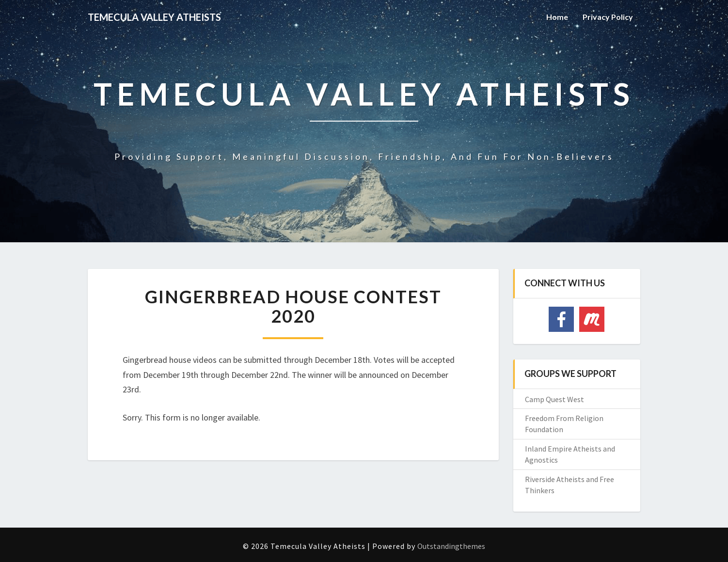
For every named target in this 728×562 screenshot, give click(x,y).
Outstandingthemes (451, 546)
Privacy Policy (608, 17)
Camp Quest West (554, 399)
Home (557, 17)
